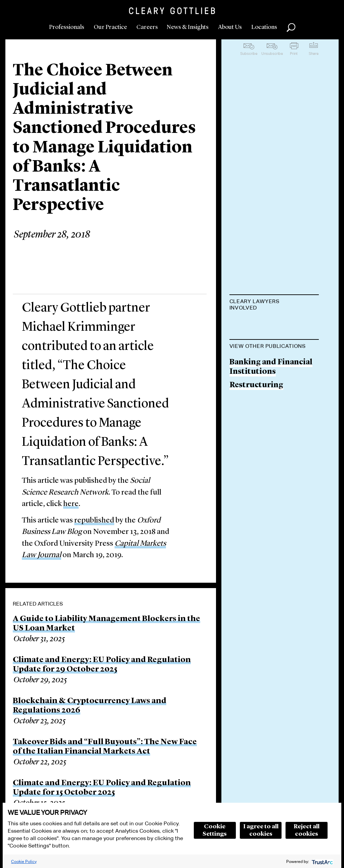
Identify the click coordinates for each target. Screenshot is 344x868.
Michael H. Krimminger (274, 324)
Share (314, 53)
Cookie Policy (24, 861)
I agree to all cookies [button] (261, 830)
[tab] (274, 305)
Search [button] (291, 28)
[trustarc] (322, 861)
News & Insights (188, 27)
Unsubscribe (272, 53)
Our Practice (110, 27)
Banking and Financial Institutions (271, 402)
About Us (230, 27)
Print (294, 53)
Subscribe (249, 53)
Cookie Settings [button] (215, 830)
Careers (147, 27)
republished (94, 521)
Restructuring (256, 420)
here (71, 504)
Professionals (67, 27)
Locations (264, 27)
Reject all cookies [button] (307, 830)
